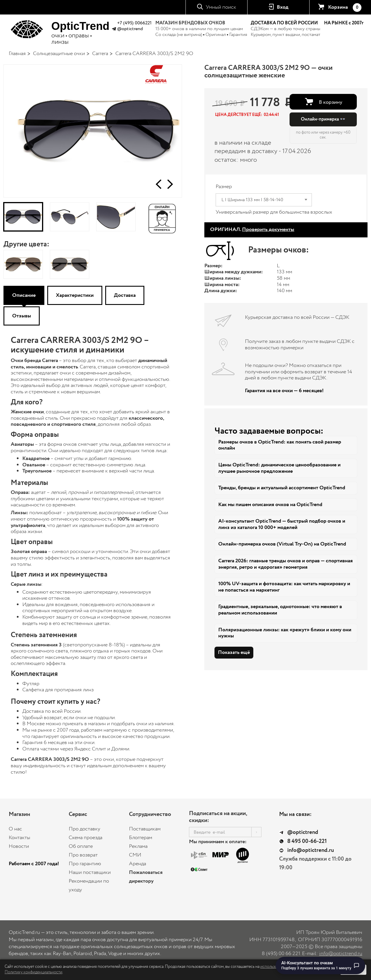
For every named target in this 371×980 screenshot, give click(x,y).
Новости (19, 846)
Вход (283, 7)
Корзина (345, 8)
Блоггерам (141, 838)
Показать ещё (234, 652)
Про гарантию (85, 864)
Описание (24, 295)
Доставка (125, 295)
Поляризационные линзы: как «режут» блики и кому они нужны (285, 633)
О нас (15, 829)
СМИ (135, 855)
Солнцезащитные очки (59, 54)
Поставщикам (145, 829)
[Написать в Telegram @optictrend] (114, 30)
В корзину (331, 102)
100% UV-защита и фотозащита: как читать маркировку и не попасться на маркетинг (284, 587)
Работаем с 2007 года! (34, 864)
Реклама (138, 846)
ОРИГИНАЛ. (252, 230)
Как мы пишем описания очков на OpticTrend (270, 505)
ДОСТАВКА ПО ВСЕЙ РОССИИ (284, 23)
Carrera (100, 54)
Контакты (19, 838)
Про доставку (84, 829)
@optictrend (130, 29)
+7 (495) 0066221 (134, 23)
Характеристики (75, 295)
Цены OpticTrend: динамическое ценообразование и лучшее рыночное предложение (279, 468)
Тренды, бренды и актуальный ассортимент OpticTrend (282, 488)
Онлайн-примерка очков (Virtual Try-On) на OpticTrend (282, 544)
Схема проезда (86, 838)
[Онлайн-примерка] (162, 217)
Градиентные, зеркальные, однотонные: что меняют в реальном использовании (280, 610)
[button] (159, 184)
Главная (17, 54)
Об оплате (81, 846)
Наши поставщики (90, 872)
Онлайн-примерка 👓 (323, 119)
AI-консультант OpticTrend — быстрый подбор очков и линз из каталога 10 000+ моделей (282, 524)
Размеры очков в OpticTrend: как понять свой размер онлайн (280, 445)
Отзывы (22, 316)
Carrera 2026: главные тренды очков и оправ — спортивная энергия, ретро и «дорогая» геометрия (285, 564)
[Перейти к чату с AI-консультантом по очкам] (321, 966)
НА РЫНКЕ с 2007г (344, 23)
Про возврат (83, 855)
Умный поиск (221, 7)
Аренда (138, 864)
